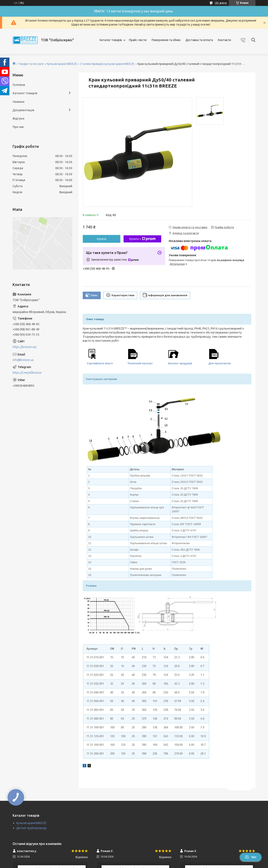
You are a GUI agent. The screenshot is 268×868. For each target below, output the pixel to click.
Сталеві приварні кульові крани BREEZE (107, 64)
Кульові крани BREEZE (62, 64)
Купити (102, 239)
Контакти (224, 40)
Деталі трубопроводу (32, 828)
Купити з (142, 239)
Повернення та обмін (166, 40)
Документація (23, 110)
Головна (19, 85)
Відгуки (18, 118)
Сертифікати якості (100, 363)
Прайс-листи (138, 40)
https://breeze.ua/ (24, 347)
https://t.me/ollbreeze (27, 373)
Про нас (18, 127)
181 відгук (221, 3)
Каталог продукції (180, 363)
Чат (251, 857)
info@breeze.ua (23, 360)
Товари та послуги (31, 64)
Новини (18, 102)
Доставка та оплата (199, 40)
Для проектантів (220, 363)
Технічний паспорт (140, 363)
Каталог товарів (111, 40)
